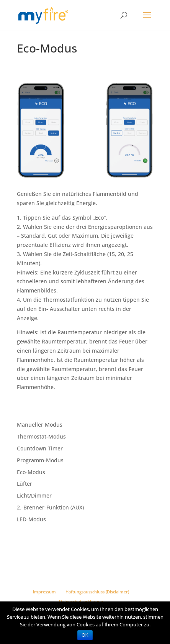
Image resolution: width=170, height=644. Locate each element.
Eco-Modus (31, 472)
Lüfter (25, 484)
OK (85, 635)
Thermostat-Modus (41, 436)
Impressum (44, 592)
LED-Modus (31, 519)
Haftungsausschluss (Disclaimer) (97, 592)
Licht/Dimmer (34, 495)
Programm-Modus (40, 460)
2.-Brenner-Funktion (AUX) (50, 507)
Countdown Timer (40, 448)
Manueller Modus (40, 425)
